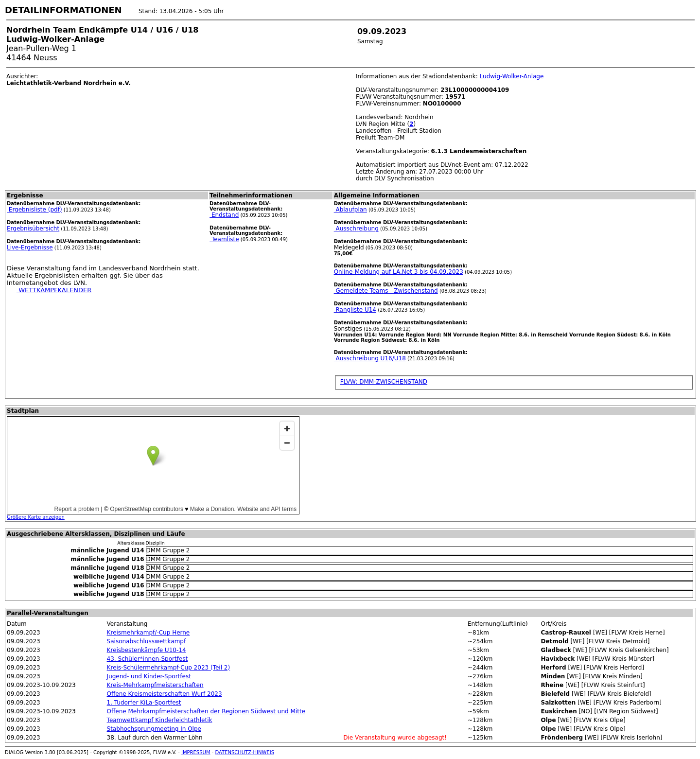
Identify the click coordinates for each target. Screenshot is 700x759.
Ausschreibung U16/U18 (370, 358)
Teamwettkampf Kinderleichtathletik (160, 720)
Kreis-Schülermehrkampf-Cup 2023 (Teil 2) (169, 668)
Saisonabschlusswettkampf (147, 641)
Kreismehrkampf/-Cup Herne (149, 633)
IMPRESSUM (196, 752)
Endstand (224, 215)
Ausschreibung (356, 229)
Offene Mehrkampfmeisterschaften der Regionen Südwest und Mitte (206, 711)
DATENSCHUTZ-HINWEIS (245, 752)
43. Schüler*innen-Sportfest (148, 659)
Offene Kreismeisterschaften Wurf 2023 (165, 694)
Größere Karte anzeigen (36, 517)
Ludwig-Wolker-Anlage (512, 76)
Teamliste (224, 239)
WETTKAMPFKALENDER (54, 290)
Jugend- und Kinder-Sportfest (149, 676)
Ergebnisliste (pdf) (35, 210)
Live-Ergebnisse (30, 247)
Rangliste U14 (355, 310)
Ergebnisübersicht (33, 229)
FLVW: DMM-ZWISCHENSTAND (384, 382)
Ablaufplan (350, 210)
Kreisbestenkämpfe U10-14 (147, 650)
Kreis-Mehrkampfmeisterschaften (155, 685)
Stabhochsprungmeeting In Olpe (154, 729)
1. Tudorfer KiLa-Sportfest (144, 703)
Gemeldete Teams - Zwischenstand (386, 291)
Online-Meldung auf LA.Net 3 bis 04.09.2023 (399, 272)
